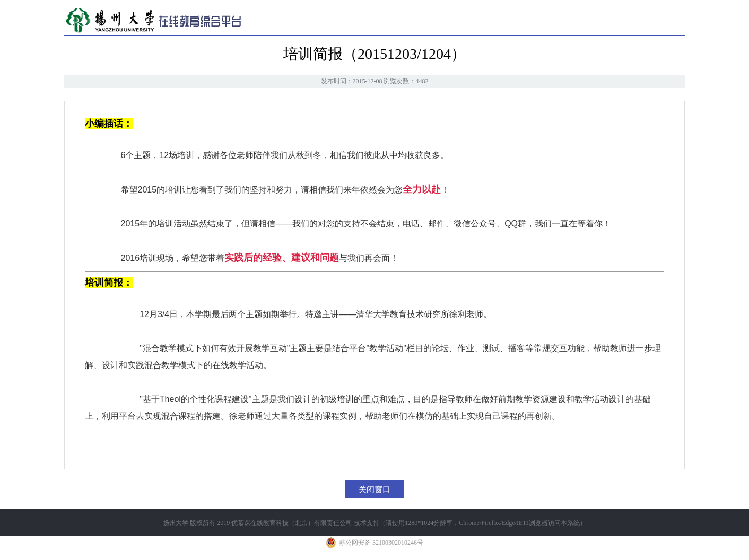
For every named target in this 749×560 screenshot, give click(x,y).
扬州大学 (176, 523)
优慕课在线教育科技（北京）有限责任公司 (292, 523)
